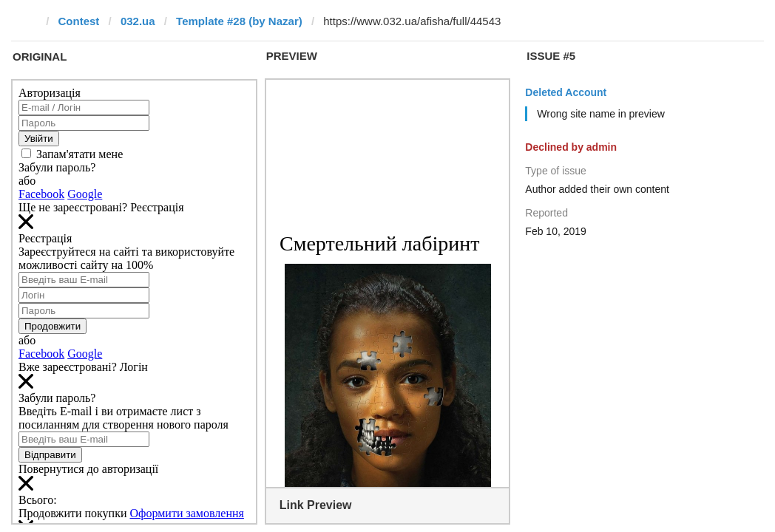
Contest (79, 21)
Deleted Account (566, 92)
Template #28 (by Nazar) (239, 21)
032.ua (138, 21)
